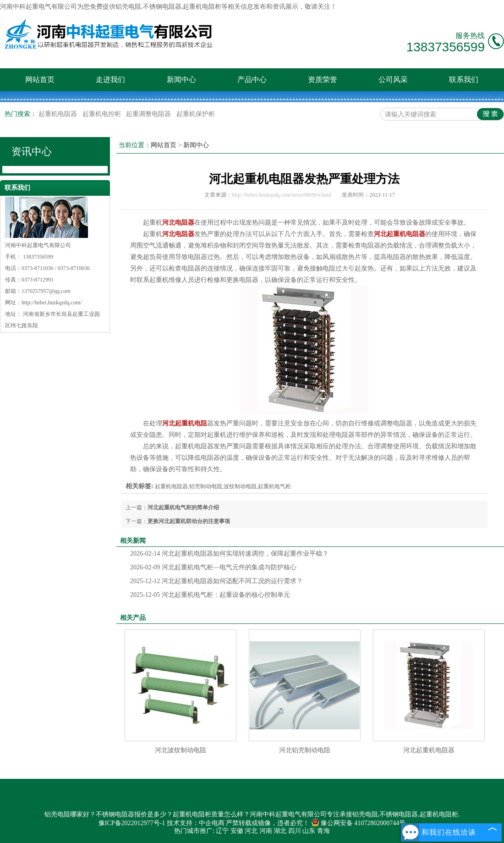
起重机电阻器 (59, 114)
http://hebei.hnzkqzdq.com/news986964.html (282, 195)
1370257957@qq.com (46, 291)
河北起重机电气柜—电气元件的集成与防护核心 (213, 567)
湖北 (280, 831)
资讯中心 (32, 152)
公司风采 (393, 80)
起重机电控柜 (103, 114)
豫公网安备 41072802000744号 (359, 823)
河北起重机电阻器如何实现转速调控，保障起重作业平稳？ (229, 554)
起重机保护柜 (196, 114)
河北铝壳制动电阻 (305, 750)
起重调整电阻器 (149, 114)
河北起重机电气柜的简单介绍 (183, 507)
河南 (266, 831)
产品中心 (252, 80)
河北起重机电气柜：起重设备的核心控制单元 (210, 595)
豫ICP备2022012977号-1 (132, 823)
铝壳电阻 (128, 7)
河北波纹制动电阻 (181, 750)
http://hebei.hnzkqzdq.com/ (52, 303)
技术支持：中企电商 (196, 823)
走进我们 (110, 80)
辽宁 (222, 831)
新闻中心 (181, 80)
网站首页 (40, 80)
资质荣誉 (323, 80)
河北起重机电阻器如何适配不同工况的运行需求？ (216, 581)
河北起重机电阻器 (429, 750)
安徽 (237, 831)
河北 (251, 831)
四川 (295, 831)
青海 (323, 831)
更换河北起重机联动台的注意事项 (189, 521)
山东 (309, 831)
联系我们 (464, 80)
